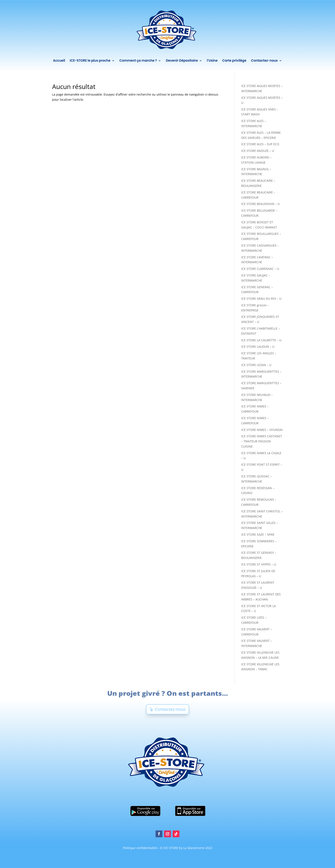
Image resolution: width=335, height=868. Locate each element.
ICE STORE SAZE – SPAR (258, 534)
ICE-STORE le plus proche (90, 60)
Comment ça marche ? (138, 60)
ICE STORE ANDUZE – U (258, 151)
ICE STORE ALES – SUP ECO (260, 144)
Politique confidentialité (140, 848)
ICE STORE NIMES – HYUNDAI (262, 430)
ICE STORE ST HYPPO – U (259, 564)
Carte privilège (234, 60)
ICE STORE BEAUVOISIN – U (260, 204)
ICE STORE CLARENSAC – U (260, 269)
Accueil (59, 60)
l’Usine (212, 60)
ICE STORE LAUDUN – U (258, 347)
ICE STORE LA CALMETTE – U (261, 340)
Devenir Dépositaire (182, 60)
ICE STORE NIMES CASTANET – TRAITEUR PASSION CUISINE (262, 441)
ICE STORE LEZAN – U (256, 365)
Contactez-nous (265, 60)
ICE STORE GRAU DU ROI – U (261, 299)
